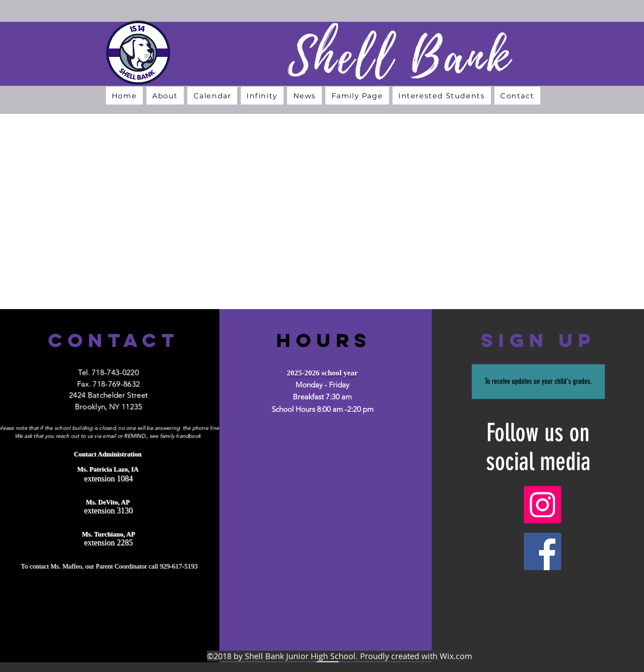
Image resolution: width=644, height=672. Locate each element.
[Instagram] (543, 505)
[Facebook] (543, 551)
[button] (165, 96)
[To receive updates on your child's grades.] (538, 382)
